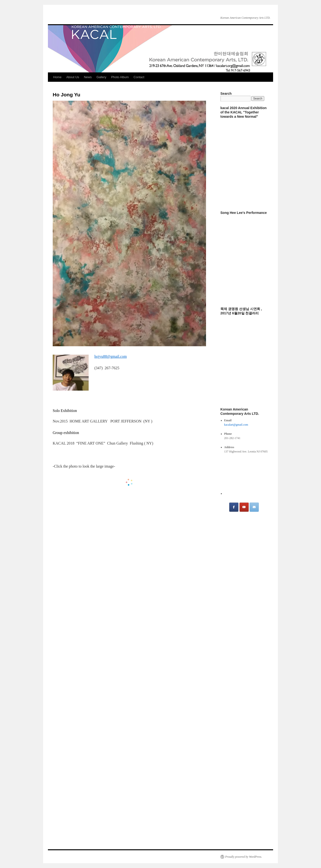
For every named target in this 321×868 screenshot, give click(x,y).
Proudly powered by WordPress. (244, 857)
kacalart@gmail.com (236, 425)
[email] (254, 507)
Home (57, 77)
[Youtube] (244, 507)
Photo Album (120, 77)
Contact (139, 77)
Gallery (101, 77)
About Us (73, 77)
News (88, 77)
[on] (264, 507)
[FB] (234, 507)
